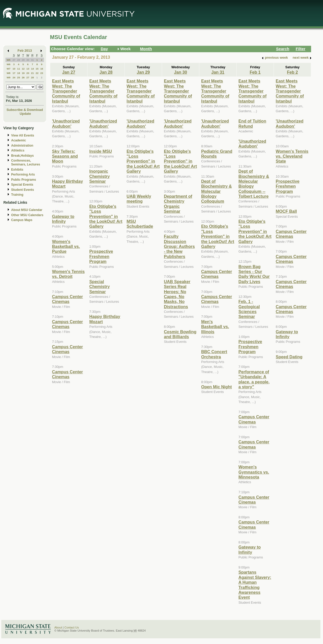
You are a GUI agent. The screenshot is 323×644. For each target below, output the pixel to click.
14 (32, 69)
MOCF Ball (286, 211)
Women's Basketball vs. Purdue (66, 247)
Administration (22, 146)
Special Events (22, 185)
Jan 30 (181, 72)
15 (37, 69)
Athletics (18, 150)
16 (42, 69)
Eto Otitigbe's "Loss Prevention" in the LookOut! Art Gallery (106, 216)
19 (23, 73)
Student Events (23, 190)
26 (23, 77)
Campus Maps (22, 220)
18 (19, 73)
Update (25, 114)
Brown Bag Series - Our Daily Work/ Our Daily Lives (254, 274)
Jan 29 (143, 72)
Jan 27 (69, 72)
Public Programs (24, 180)
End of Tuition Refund (252, 123)
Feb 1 (255, 72)
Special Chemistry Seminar (100, 287)
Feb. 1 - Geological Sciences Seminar (249, 309)
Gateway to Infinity (63, 219)
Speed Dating (289, 357)
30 (28, 60)
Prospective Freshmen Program (101, 256)
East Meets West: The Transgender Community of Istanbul (66, 91)
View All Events (23, 135)
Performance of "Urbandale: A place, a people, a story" (254, 379)
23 (42, 73)
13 (28, 69)
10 (14, 69)
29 (23, 60)
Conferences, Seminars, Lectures (26, 162)
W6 (9, 64)
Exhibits (17, 170)
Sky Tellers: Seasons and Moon (65, 156)
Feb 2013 (25, 51)
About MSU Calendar (27, 210)
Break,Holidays (23, 156)
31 (32, 60)
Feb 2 (292, 72)
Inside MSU (101, 151)
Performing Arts (23, 175)
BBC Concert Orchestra (214, 354)
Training (17, 195)
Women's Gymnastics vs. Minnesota (254, 472)
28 (19, 60)
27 (14, 60)
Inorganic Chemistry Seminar (100, 176)
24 (14, 77)
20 (28, 73)
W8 (9, 73)
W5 (9, 60)
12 (23, 69)
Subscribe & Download (25, 110)
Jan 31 (218, 72)
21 (32, 73)
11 (19, 69)
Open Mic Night (216, 387)
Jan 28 (106, 72)
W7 (9, 69)
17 (14, 73)
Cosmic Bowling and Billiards (180, 334)
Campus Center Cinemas (67, 299)
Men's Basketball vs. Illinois (215, 327)
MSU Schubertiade (140, 224)
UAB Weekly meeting (139, 199)
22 (37, 73)
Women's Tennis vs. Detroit (68, 274)
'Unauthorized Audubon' (66, 123)
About (58, 627)
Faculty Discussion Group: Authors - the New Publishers (179, 246)
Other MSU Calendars (27, 215)
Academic (19, 140)
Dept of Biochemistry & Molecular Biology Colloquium (216, 191)
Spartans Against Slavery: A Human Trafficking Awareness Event (255, 585)
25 (19, 77)
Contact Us (72, 627)
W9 (9, 77)
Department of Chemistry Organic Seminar (178, 204)
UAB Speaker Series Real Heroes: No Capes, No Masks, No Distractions (177, 294)
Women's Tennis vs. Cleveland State (292, 156)
